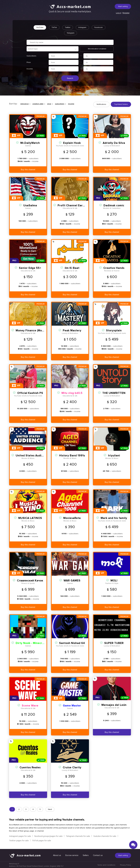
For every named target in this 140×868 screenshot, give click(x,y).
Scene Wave (30, 705)
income (71, 104)
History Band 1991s (72, 455)
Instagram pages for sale (20, 836)
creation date (38, 104)
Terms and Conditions (106, 865)
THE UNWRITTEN (114, 393)
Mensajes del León (114, 705)
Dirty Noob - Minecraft (31, 643)
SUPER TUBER (114, 643)
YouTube (39, 27)
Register (126, 13)
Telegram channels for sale (78, 836)
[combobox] (53, 49)
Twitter (68, 27)
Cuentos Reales (30, 767)
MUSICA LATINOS (30, 518)
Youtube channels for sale (105, 836)
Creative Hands (114, 268)
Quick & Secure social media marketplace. (70, 11)
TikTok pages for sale (41, 840)
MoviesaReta (72, 518)
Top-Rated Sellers (121, 105)
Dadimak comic (114, 205)
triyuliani (114, 455)
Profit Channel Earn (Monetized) (79, 205)
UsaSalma (30, 205)
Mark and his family (114, 518)
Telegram (71, 33)
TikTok (54, 27)
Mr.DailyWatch (30, 143)
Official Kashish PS (30, 393)
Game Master (72, 705)
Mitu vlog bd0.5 (72, 393)
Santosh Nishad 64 (72, 643)
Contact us (98, 855)
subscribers (60, 104)
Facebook (99, 27)
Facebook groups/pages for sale (48, 836)
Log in (119, 13)
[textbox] (54, 49)
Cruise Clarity (72, 767)
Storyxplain (114, 330)
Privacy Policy (126, 865)
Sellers (86, 855)
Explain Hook (72, 143)
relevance (25, 104)
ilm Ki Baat (72, 268)
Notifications (101, 105)
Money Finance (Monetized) (34, 330)
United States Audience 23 (34, 455)
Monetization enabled (97, 49)
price (49, 104)
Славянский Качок (30, 580)
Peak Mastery (72, 330)
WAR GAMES (72, 580)
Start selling (123, 6)
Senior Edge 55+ (30, 268)
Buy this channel (28, 169)
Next (50, 809)
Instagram (83, 27)
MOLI (114, 580)
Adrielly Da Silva (114, 143)
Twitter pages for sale (19, 840)
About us (57, 855)
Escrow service (72, 855)
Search (70, 78)
